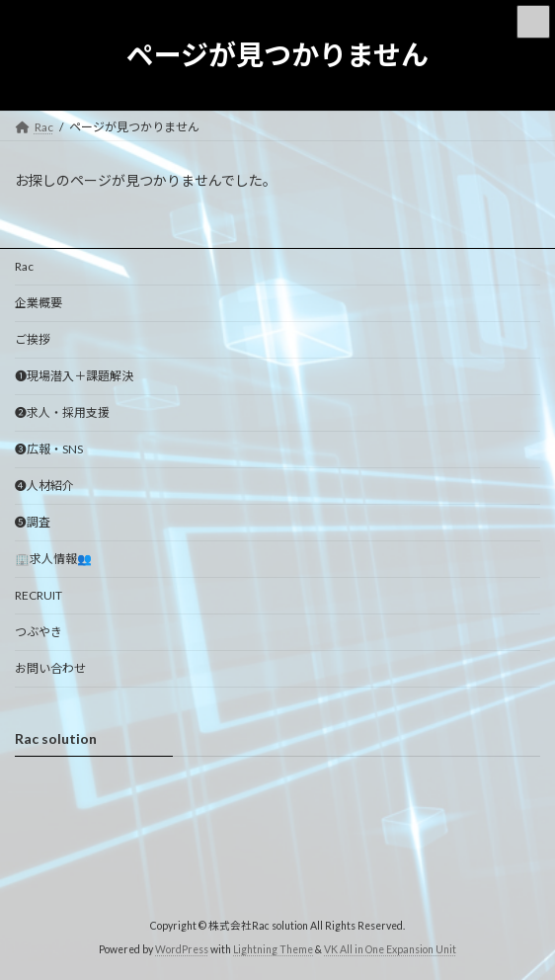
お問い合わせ (50, 668)
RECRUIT (39, 595)
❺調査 (33, 522)
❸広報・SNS (49, 449)
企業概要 (39, 303)
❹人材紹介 (44, 486)
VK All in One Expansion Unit (390, 949)
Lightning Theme (273, 949)
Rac (24, 266)
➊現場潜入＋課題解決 (74, 376)
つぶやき (39, 632)
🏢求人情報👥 (53, 559)
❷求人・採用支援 (62, 412)
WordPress (182, 949)
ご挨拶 (33, 339)
